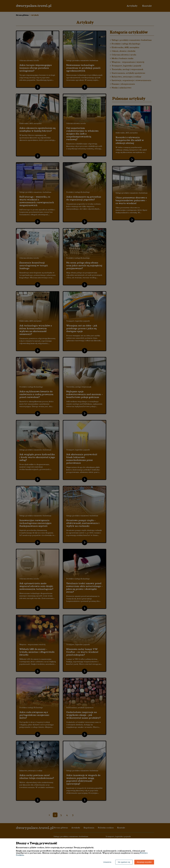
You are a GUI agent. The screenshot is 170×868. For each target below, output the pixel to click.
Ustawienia (107, 862)
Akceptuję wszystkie (144, 862)
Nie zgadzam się (124, 862)
